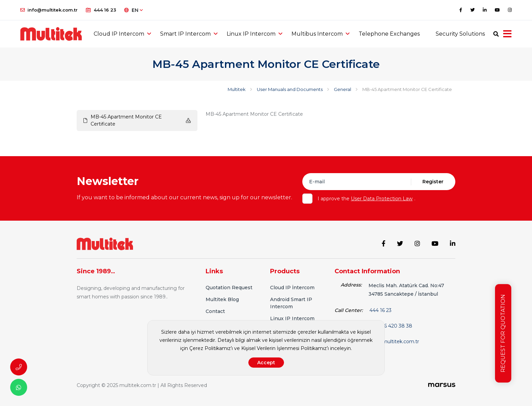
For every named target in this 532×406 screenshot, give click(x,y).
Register (433, 182)
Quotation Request (229, 288)
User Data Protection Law (382, 199)
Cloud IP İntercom (292, 288)
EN (134, 10)
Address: (351, 285)
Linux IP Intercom (251, 34)
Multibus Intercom (317, 34)
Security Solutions (460, 34)
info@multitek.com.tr (49, 10)
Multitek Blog (222, 299)
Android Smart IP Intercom (291, 303)
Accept (266, 363)
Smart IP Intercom (185, 34)
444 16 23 (101, 10)
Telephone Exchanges (389, 34)
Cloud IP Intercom (119, 34)
